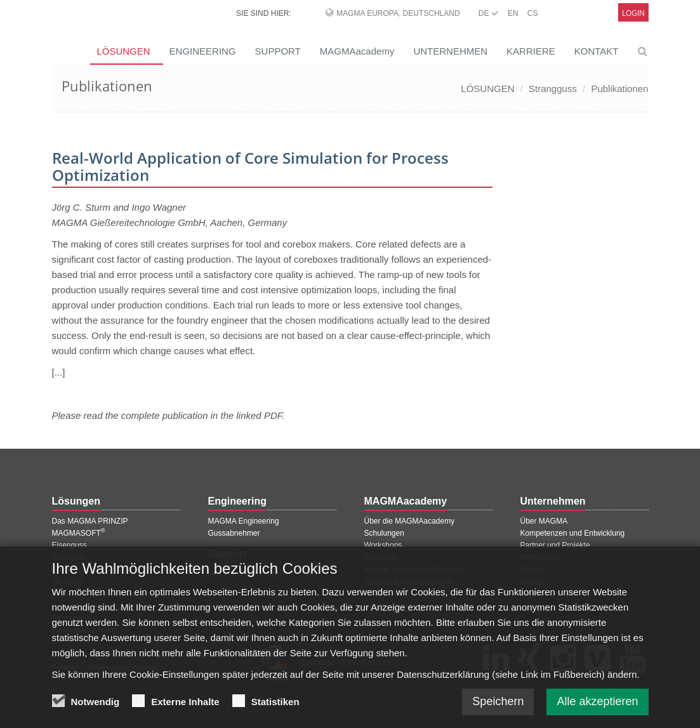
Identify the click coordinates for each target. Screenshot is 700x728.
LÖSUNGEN (487, 89)
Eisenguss (69, 545)
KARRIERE (531, 51)
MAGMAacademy (357, 51)
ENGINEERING (203, 51)
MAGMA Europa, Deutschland (398, 13)
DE (489, 13)
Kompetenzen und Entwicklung (573, 533)
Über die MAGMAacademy (410, 521)
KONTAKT (597, 51)
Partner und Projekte (555, 545)
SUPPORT (278, 51)
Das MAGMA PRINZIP (90, 521)
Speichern (498, 710)
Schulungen (384, 533)
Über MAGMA (544, 521)
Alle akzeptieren (597, 710)
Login (633, 13)
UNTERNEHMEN (450, 51)
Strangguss (553, 89)
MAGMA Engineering (244, 521)
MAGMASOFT (79, 533)
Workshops (383, 545)
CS (533, 13)
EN (513, 13)
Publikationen (619, 89)
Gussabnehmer (234, 533)
